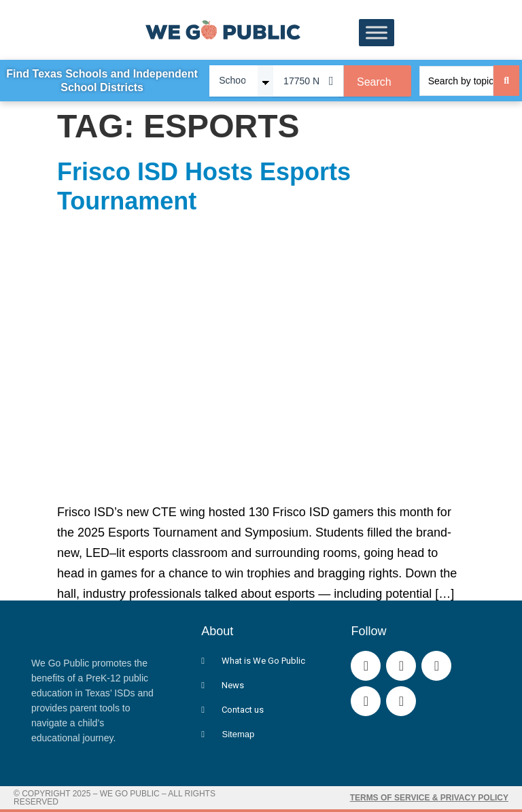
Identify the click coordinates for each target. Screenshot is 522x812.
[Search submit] (506, 81)
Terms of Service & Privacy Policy (429, 798)
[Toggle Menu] (377, 33)
